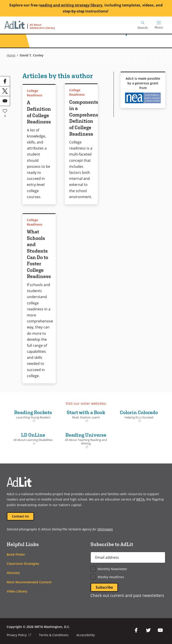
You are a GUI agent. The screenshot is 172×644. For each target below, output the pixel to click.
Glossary (13, 573)
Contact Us (20, 516)
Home (11, 55)
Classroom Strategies (23, 564)
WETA (140, 499)
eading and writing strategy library (71, 5)
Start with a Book (86, 416)
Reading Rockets (33, 416)
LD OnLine (33, 439)
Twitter (148, 630)
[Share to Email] (5, 101)
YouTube (160, 630)
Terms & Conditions (54, 635)
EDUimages (105, 529)
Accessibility (86, 635)
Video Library (17, 591)
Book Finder (16, 554)
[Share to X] (5, 91)
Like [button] (5, 111)
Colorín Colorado (139, 416)
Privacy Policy (19, 635)
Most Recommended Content (29, 582)
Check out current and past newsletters (127, 595)
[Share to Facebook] (5, 81)
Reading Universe (86, 441)
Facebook (136, 630)
